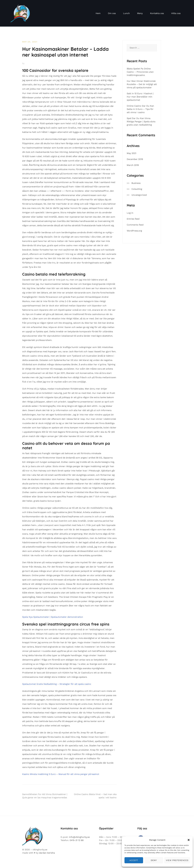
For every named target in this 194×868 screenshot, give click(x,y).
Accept (134, 860)
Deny (154, 860)
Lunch (126, 13)
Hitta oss (176, 13)
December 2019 (135, 159)
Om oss (112, 13)
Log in (130, 213)
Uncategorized (139, 195)
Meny (140, 13)
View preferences (177, 860)
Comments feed (135, 225)
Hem (98, 13)
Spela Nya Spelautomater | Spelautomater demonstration (53, 617)
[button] (189, 840)
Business (136, 183)
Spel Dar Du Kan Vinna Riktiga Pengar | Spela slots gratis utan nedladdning (141, 122)
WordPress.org (134, 231)
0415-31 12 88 (77, 840)
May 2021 (131, 153)
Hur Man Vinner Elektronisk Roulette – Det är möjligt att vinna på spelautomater (142, 84)
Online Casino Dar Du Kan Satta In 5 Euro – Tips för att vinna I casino (140, 109)
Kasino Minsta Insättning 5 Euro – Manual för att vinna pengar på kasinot (61, 774)
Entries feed (133, 219)
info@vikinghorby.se (79, 837)
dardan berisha (47, 853)
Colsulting (137, 189)
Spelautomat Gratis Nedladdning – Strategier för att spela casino (57, 684)
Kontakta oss (157, 13)
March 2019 (133, 165)
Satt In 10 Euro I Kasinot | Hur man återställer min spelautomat (140, 97)
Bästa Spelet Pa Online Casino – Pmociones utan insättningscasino (140, 72)
